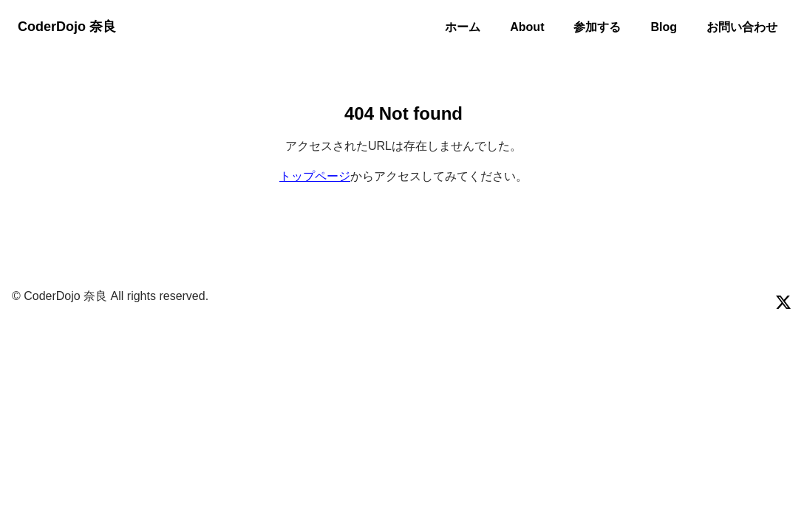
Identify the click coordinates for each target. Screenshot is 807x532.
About (527, 27)
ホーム (463, 27)
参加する (597, 27)
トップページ (315, 176)
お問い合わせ (742, 27)
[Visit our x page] (783, 302)
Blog (664, 27)
